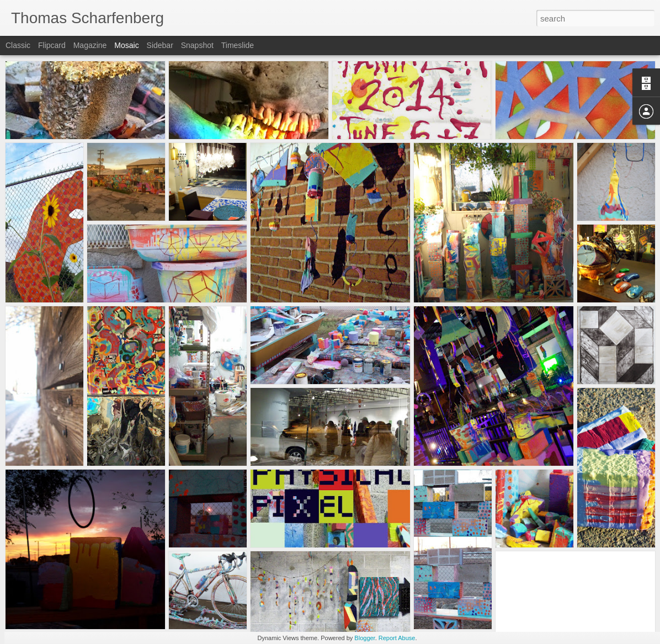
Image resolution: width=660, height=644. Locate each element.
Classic (18, 45)
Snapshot (197, 45)
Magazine (90, 45)
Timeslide (238, 45)
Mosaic (126, 45)
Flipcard (52, 45)
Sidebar (160, 45)
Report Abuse (397, 638)
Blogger (364, 638)
